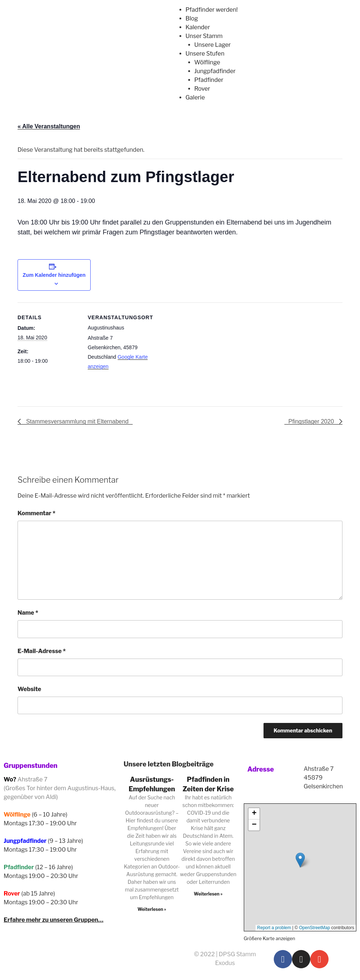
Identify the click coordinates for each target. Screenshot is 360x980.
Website (29, 689)
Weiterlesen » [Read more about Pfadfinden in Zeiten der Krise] (208, 894)
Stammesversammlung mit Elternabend (77, 421)
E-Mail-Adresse (42, 651)
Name (28, 613)
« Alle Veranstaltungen (49, 126)
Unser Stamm (204, 36)
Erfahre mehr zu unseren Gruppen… (54, 920)
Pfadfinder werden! (212, 10)
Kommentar (37, 513)
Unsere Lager (213, 45)
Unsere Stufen (205, 54)
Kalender (198, 27)
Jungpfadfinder (215, 71)
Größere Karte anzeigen (270, 938)
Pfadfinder (209, 80)
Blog (192, 18)
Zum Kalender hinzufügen (54, 275)
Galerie (195, 97)
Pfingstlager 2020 (312, 421)
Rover (202, 89)
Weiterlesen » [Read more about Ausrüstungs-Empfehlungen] (152, 909)
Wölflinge (207, 62)
